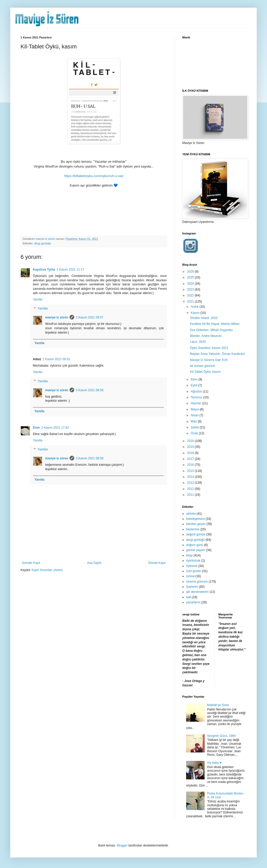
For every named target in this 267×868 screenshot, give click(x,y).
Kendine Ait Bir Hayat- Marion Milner (215, 324)
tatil (189, 597)
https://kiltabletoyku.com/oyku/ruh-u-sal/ (94, 176)
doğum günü (195, 545)
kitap (189, 555)
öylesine (192, 566)
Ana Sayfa (94, 563)
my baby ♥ (214, 763)
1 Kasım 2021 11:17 (70, 270)
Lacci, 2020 (198, 342)
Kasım (196, 313)
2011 (191, 495)
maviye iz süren (57, 317)
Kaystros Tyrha (44, 270)
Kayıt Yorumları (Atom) (47, 570)
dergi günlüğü (42, 243)
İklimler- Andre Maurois (206, 336)
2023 (191, 290)
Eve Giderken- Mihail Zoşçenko (211, 330)
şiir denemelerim (197, 592)
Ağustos (197, 391)
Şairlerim (192, 587)
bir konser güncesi (202, 366)
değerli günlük (196, 534)
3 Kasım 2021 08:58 (89, 390)
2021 (191, 302)
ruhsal (190, 576)
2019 (191, 447)
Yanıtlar (43, 309)
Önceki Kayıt (157, 563)
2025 (191, 277)
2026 (191, 272)
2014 (191, 477)
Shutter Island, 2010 (204, 318)
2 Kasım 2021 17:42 (55, 428)
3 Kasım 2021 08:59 (89, 458)
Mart (194, 421)
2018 (191, 453)
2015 (191, 471)
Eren (36, 428)
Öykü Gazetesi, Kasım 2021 (209, 348)
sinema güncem (197, 582)
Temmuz (197, 397)
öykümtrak (193, 561)
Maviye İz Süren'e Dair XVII (209, 360)
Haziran (197, 403)
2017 (191, 459)
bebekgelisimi (196, 519)
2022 (191, 295)
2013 (191, 483)
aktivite (191, 514)
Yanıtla (37, 299)
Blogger (122, 845)
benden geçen (196, 524)
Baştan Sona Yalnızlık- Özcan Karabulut (217, 354)
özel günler (194, 571)
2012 (191, 489)
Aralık (195, 307)
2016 (191, 465)
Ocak (195, 433)
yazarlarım (193, 602)
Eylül (194, 385)
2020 (191, 441)
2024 (191, 284)
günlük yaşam (196, 550)
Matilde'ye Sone (218, 705)
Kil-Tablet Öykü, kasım (205, 372)
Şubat (195, 427)
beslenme (193, 529)
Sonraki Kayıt (31, 563)
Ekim (195, 379)
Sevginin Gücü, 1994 (221, 736)
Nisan (195, 415)
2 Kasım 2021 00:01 (56, 359)
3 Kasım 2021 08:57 (89, 317)
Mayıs (195, 409)
